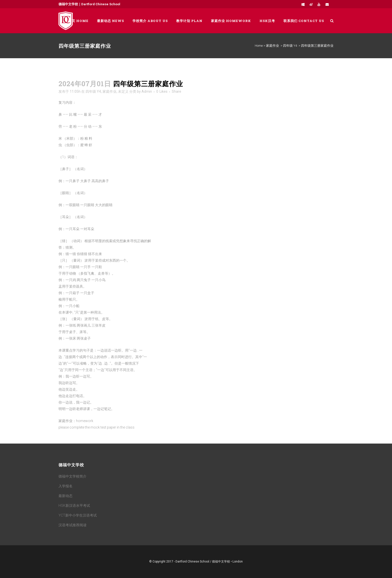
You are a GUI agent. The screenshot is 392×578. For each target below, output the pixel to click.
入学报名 (65, 486)
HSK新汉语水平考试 (74, 506)
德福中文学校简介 (72, 476)
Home (259, 46)
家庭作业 (272, 46)
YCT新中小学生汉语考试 (78, 515)
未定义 (123, 91)
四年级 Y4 (290, 46)
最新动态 (65, 496)
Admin (147, 91)
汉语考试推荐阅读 (72, 525)
